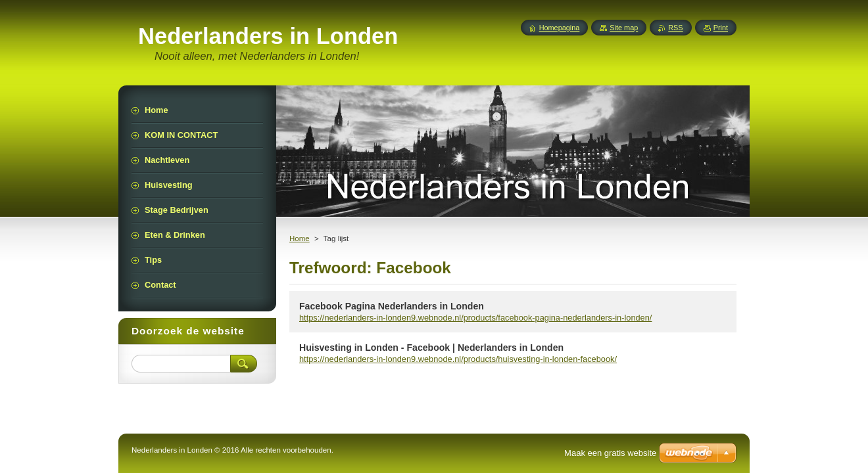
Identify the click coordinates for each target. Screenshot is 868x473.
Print (721, 28)
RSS (675, 28)
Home (300, 238)
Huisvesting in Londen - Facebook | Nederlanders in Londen (431, 348)
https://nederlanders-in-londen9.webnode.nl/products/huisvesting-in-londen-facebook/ (458, 359)
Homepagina (560, 28)
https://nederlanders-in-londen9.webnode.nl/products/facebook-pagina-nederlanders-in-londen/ (475, 318)
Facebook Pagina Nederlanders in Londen (392, 306)
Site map (624, 28)
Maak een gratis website (610, 453)
